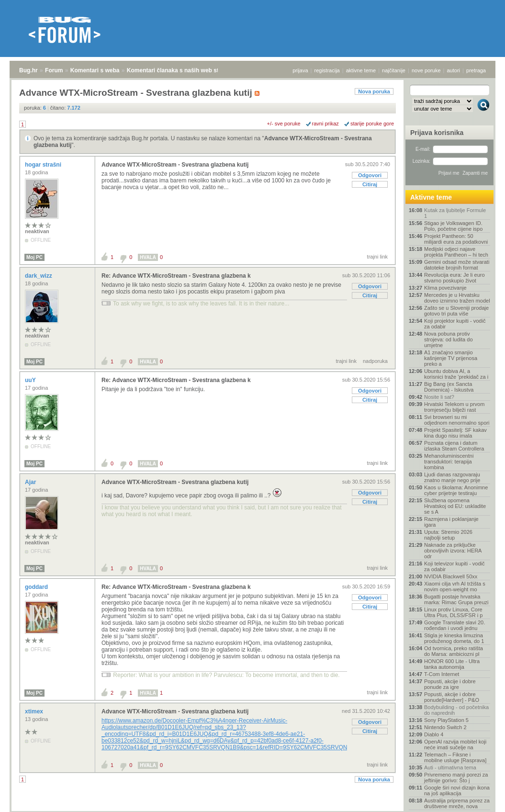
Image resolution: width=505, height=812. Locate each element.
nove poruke (426, 70)
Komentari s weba (95, 70)
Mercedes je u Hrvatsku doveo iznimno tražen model (457, 298)
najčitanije (394, 70)
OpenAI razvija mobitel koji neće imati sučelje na (455, 744)
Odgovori (370, 175)
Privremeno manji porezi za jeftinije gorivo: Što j (456, 778)
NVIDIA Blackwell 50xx (451, 576)
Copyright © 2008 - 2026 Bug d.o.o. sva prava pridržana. (253, 809)
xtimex (35, 711)
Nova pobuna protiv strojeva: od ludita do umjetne (449, 339)
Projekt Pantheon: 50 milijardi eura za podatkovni (456, 239)
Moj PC (34, 257)
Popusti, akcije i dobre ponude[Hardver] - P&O (452, 697)
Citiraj (370, 184)
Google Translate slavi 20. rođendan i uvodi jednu (454, 625)
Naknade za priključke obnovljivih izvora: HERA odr (453, 551)
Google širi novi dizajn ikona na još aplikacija (457, 790)
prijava (300, 70)
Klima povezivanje (445, 288)
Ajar (31, 482)
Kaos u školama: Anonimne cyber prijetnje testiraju (456, 490)
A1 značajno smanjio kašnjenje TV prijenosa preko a (451, 358)
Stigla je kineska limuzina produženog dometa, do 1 (454, 638)
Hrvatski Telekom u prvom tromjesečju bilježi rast (454, 407)
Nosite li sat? (439, 397)
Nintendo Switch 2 (445, 727)
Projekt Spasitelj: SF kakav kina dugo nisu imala (455, 433)
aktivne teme (361, 70)
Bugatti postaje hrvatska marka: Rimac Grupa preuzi (456, 599)
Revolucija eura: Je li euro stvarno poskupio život (454, 278)
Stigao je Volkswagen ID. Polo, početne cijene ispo (453, 226)
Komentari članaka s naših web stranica (181, 70)
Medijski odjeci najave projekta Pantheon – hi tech (456, 252)
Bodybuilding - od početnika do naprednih (456, 710)
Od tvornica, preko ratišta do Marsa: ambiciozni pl (454, 651)
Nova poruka (374, 91)
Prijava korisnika (437, 133)
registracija (327, 70)
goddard (37, 587)
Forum (54, 70)
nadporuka (375, 361)
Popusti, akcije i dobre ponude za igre (450, 684)
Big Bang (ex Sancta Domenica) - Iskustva (449, 387)
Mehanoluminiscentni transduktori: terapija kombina (449, 462)
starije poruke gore (372, 124)
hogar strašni (44, 165)
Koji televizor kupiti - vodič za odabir (454, 566)
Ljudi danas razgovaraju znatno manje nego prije (452, 477)
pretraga (476, 70)
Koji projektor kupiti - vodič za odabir (455, 324)
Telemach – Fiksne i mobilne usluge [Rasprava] (455, 757)
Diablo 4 (434, 734)
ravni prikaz (325, 124)
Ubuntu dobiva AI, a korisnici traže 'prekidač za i (456, 374)
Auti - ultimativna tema (450, 767)
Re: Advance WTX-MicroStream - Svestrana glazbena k (176, 276)
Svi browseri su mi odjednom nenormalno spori (457, 420)
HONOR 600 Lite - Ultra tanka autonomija (452, 664)
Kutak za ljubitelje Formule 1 (455, 213)
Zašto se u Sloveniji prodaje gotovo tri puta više (456, 311)
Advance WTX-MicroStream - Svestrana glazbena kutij (175, 165)
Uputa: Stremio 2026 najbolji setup (448, 535)
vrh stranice (479, 798)
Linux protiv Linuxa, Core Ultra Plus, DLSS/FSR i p (453, 612)
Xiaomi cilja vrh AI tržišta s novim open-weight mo (455, 586)
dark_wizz (39, 276)
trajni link (377, 257)
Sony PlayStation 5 (446, 720)
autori (454, 70)
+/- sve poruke (284, 124)
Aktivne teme (431, 197)
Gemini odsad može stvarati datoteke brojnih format (457, 265)
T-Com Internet (442, 674)
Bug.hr (28, 70)
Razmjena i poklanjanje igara (451, 522)
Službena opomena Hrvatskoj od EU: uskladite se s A (455, 506)
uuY (31, 380)
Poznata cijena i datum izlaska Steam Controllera (454, 446)
